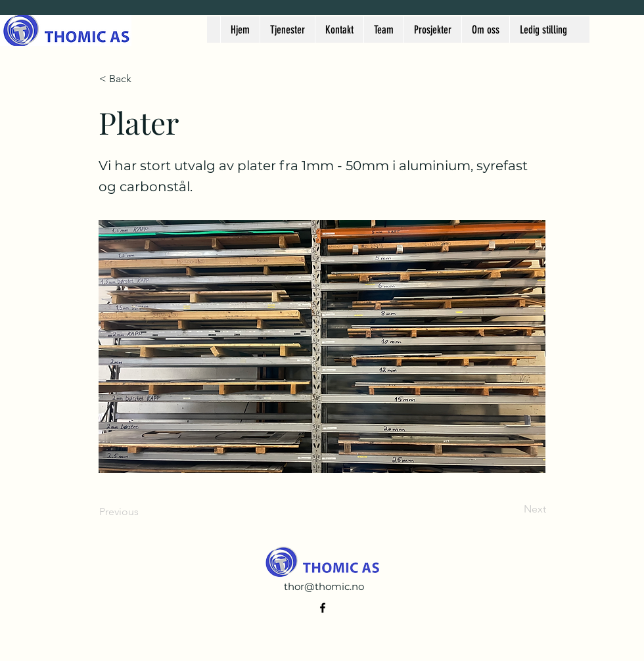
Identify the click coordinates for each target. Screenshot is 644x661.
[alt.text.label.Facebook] (323, 608)
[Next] (513, 509)
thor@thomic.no (324, 586)
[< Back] (143, 79)
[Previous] (143, 512)
